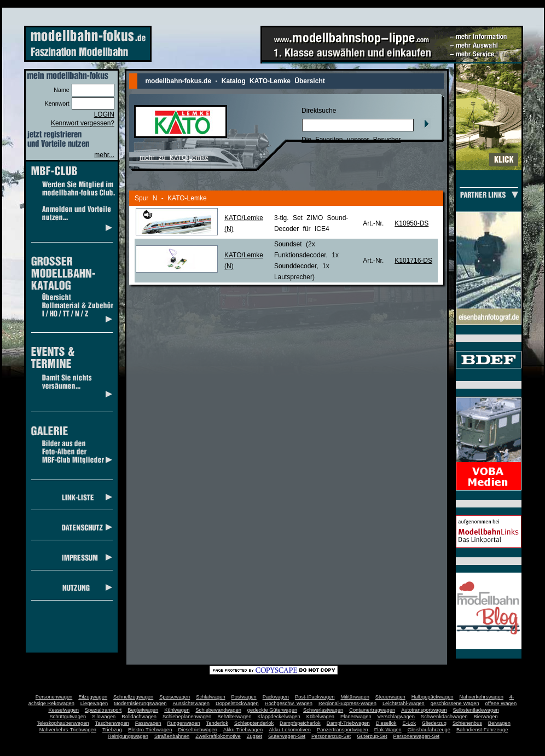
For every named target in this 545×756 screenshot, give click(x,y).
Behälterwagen (234, 717)
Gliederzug (434, 723)
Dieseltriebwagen (198, 730)
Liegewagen (94, 703)
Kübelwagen (320, 717)
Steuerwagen (390, 697)
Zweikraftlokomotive (218, 736)
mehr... (104, 155)
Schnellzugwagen (133, 697)
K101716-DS (413, 261)
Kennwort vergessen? (83, 123)
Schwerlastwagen (323, 710)
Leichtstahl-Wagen (404, 703)
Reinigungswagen (128, 736)
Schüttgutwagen (68, 717)
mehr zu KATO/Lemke (174, 158)
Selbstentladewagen (476, 710)
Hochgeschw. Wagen (289, 703)
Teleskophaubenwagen (63, 723)
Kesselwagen (63, 710)
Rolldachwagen (139, 717)
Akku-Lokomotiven (290, 730)
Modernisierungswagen (140, 703)
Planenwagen (356, 717)
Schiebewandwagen (218, 710)
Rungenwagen (183, 723)
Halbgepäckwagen (433, 697)
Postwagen (244, 697)
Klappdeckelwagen (279, 717)
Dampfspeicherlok (300, 723)
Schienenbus (467, 723)
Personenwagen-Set (417, 736)
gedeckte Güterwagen (272, 710)
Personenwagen (54, 697)
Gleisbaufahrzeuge (429, 730)
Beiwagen (499, 723)
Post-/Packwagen (315, 697)
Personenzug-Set (331, 736)
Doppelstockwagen (237, 703)
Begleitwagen (143, 710)
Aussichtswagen (191, 703)
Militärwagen (355, 697)
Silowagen (104, 717)
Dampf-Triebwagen (348, 723)
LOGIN (104, 114)
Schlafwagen (210, 697)
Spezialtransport (103, 710)
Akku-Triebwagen (243, 730)
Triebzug (112, 730)
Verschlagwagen (396, 717)
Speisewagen (175, 697)
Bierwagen (486, 717)
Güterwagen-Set (287, 736)
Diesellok (386, 723)
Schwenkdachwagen (444, 717)
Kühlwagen (177, 710)
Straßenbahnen (172, 736)
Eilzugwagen (93, 697)
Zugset (255, 736)
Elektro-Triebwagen (150, 730)
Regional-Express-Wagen (347, 703)
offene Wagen (501, 703)
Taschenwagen (112, 723)
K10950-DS (411, 223)
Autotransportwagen (424, 710)
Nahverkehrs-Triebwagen (68, 730)
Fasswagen (148, 723)
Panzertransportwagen (343, 730)
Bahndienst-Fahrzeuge (482, 730)
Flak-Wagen (388, 730)
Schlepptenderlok (254, 723)
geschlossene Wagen (455, 703)
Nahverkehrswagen (482, 697)
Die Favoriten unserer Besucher (351, 140)
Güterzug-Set (372, 736)
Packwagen (276, 697)
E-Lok (409, 723)
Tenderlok (217, 723)
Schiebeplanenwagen (187, 717)
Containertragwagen (372, 710)
